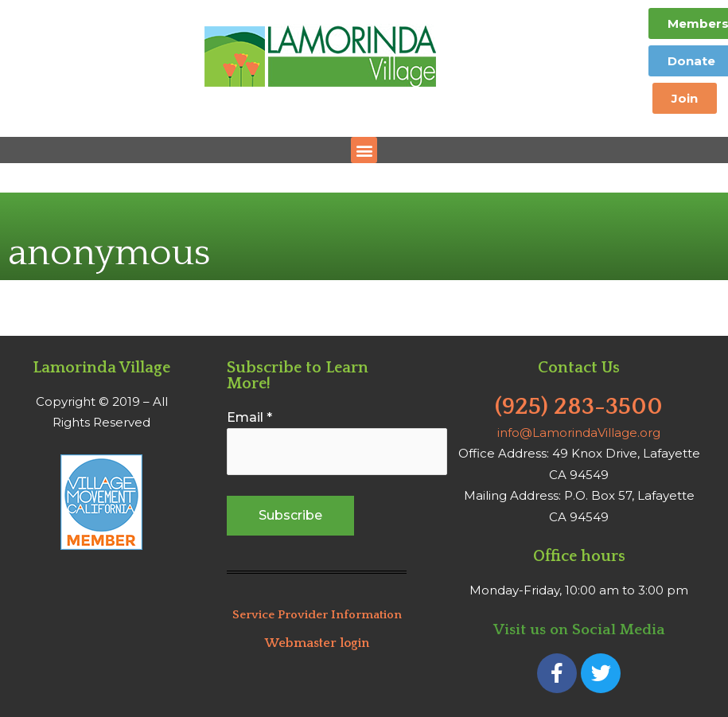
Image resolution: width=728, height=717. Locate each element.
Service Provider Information (317, 615)
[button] (364, 150)
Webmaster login (317, 643)
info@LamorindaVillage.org (579, 433)
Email (249, 417)
